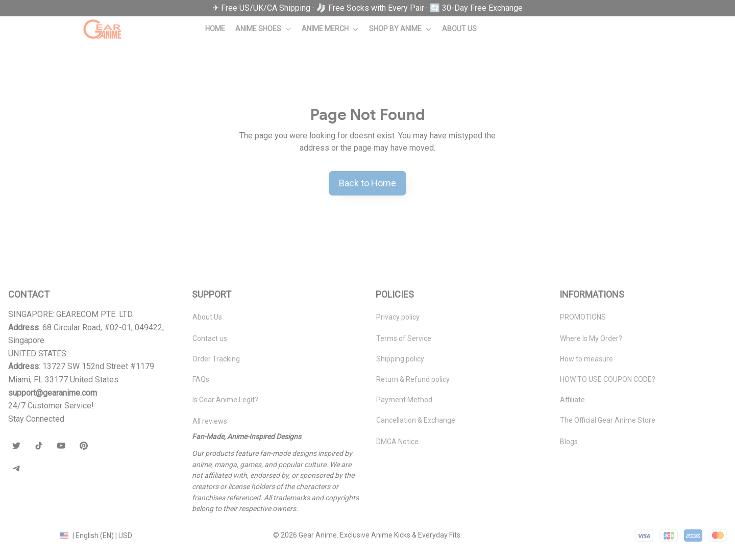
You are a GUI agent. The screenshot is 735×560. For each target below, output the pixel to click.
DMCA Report (30, 535)
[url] (53, 393)
